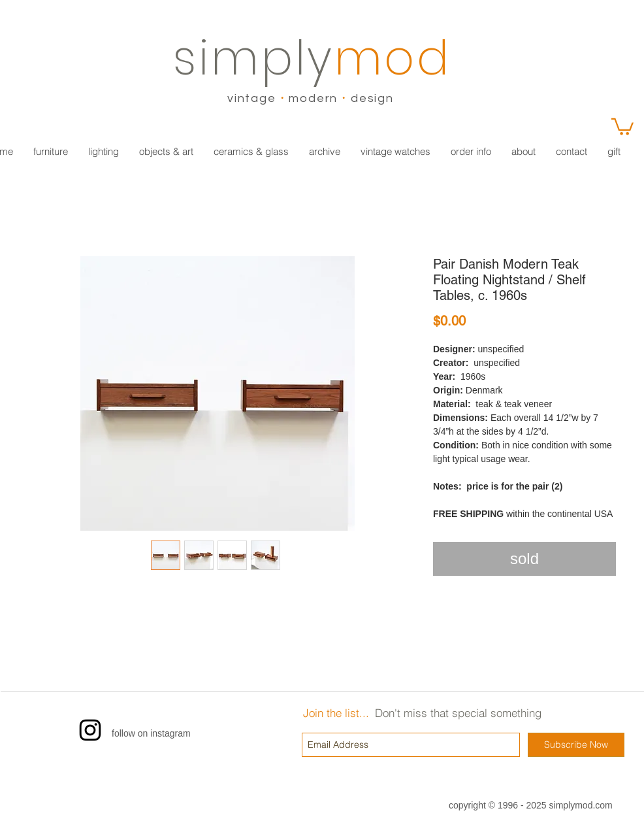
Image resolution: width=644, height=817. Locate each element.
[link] (622, 126)
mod (393, 58)
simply (254, 58)
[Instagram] (90, 730)
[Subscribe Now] (576, 745)
